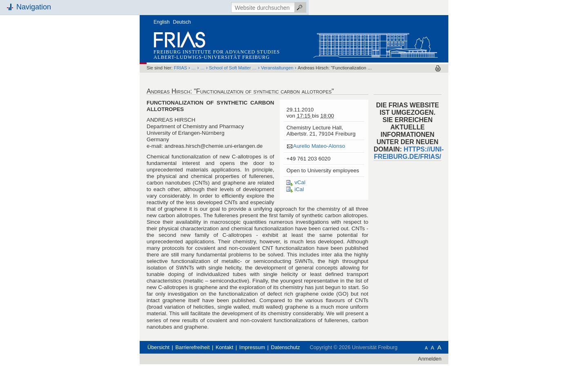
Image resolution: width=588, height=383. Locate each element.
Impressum (252, 347)
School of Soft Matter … (233, 68)
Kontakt (224, 347)
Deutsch (182, 22)
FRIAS (180, 68)
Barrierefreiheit (193, 347)
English (161, 22)
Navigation (34, 7)
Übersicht (158, 347)
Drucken (438, 68)
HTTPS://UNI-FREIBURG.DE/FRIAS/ (409, 153)
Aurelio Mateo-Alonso (319, 146)
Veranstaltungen (277, 68)
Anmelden (430, 359)
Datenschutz (286, 347)
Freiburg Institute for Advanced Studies (217, 52)
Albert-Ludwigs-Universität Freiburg (212, 57)
